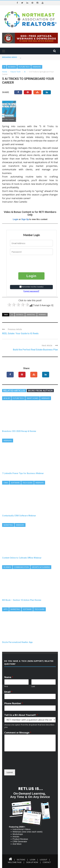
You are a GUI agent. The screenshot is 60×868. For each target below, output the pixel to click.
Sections (21, 860)
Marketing (31, 315)
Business (12, 67)
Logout (44, 860)
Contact (47, 862)
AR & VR (7, 398)
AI (4, 67)
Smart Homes (33, 398)
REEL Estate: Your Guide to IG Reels (20, 333)
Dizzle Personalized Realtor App (17, 642)
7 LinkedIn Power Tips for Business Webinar (23, 473)
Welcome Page (15, 862)
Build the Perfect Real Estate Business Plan (35, 350)
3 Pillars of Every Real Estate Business (37, 57)
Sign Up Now (32, 862)
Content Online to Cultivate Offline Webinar (22, 558)
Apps (5, 609)
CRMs (6, 483)
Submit (10, 772)
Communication (21, 567)
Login (15, 219)
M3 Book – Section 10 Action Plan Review (22, 600)
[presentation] (27, 261)
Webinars (37, 67)
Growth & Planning (41, 567)
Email (8, 692)
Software (15, 483)
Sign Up (25, 219)
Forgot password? (31, 291)
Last (33, 686)
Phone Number (14, 703)
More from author (40, 391)
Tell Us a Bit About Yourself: (21, 715)
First (6, 686)
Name (9, 677)
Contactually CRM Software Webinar (19, 516)
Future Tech (24, 67)
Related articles (14, 391)
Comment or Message (18, 733)
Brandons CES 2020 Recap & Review (19, 431)
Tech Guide (28, 483)
